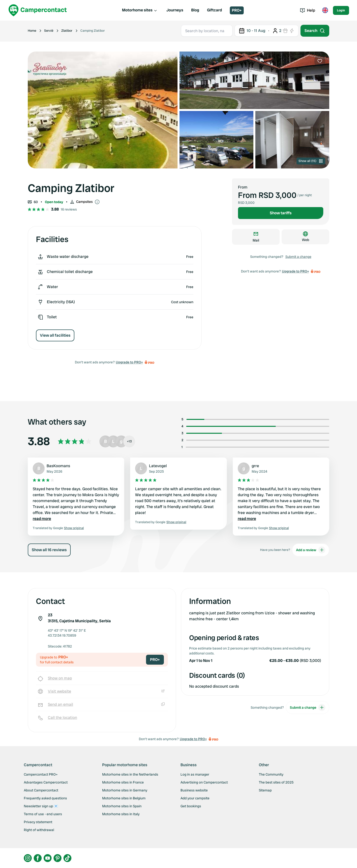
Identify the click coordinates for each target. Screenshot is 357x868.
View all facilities (55, 335)
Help (308, 10)
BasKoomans (58, 466)
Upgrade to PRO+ (129, 362)
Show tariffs (281, 213)
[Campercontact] (38, 10)
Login (341, 10)
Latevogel (158, 466)
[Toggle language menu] (325, 10)
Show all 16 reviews (49, 550)
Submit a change (298, 257)
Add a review (311, 550)
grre (255, 466)
